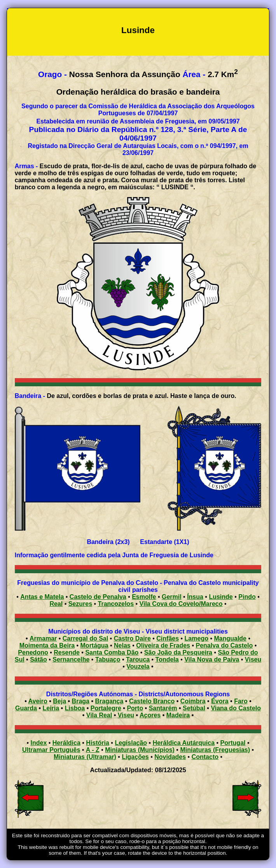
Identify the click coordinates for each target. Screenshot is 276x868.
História (98, 743)
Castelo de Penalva (98, 597)
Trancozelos (116, 604)
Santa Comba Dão (112, 652)
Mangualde (230, 638)
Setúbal (194, 708)
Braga (81, 701)
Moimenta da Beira (47, 645)
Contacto (205, 757)
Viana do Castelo (236, 708)
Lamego (197, 638)
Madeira (178, 715)
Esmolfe (144, 597)
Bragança (109, 701)
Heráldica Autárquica (184, 743)
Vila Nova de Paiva (212, 659)
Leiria (51, 708)
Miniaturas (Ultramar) (85, 757)
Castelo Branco (152, 701)
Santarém (163, 708)
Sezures (80, 604)
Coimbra (193, 701)
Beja (59, 701)
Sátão (38, 659)
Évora (220, 701)
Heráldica (66, 743)
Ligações (135, 757)
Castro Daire (132, 638)
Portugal (233, 743)
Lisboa (75, 708)
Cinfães (168, 638)
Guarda (26, 708)
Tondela (167, 659)
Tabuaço (108, 659)
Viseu (253, 659)
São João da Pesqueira (178, 652)
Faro (241, 701)
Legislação (131, 743)
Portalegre (106, 708)
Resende (67, 652)
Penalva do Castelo (224, 645)
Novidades (170, 757)
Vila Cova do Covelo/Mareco (181, 604)
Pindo (247, 597)
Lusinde (221, 597)
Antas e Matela (42, 597)
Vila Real (99, 715)
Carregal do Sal (85, 638)
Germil (172, 597)
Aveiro (38, 701)
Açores (150, 715)
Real (56, 604)
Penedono (33, 652)
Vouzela (138, 666)
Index (39, 743)
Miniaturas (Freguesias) (215, 750)
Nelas (122, 645)
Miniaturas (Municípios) (140, 750)
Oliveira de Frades (163, 645)
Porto (135, 708)
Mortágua (94, 645)
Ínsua (195, 597)
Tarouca (138, 659)
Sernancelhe (71, 659)
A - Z (93, 750)
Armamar (43, 638)
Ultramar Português (51, 750)
